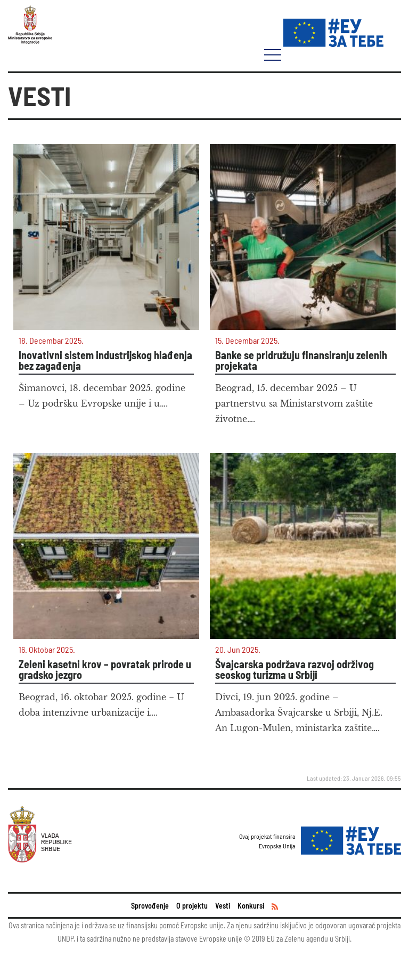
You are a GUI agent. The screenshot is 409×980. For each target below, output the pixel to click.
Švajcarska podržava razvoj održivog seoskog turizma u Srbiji (295, 669)
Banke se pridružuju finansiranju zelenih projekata (301, 360)
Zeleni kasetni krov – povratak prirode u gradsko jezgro (105, 669)
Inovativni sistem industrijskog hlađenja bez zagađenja (105, 360)
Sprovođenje (150, 906)
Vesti (223, 906)
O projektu (192, 906)
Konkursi (251, 906)
